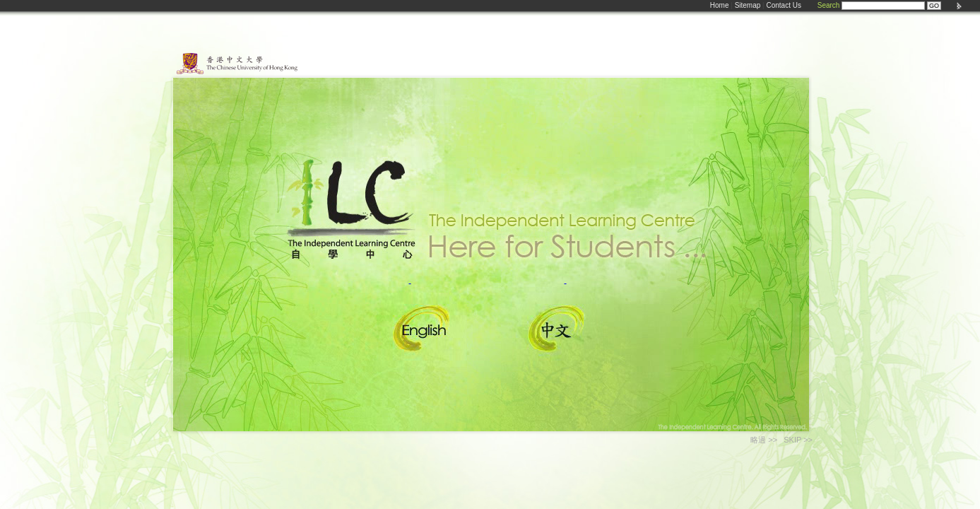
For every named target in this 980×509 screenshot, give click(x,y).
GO (934, 6)
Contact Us (783, 5)
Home (720, 5)
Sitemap (748, 5)
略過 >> (764, 440)
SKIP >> (798, 440)
